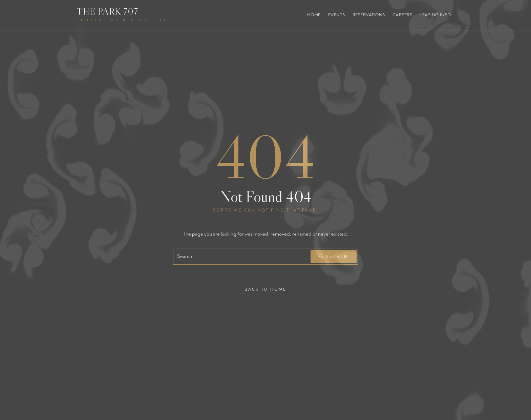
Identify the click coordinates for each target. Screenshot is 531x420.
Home (314, 15)
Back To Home (265, 289)
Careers (402, 15)
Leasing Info (435, 15)
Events (337, 15)
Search (334, 257)
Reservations (369, 15)
